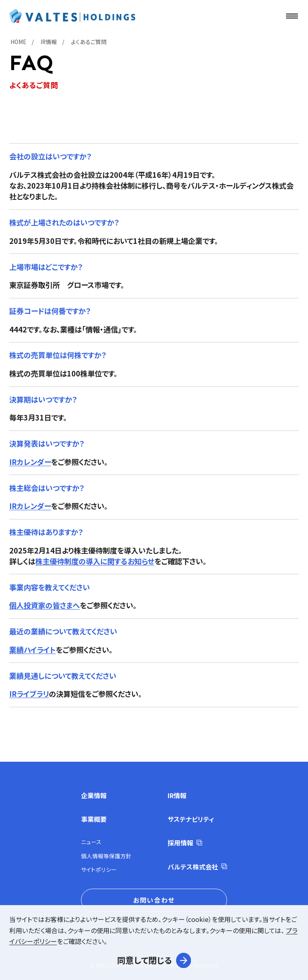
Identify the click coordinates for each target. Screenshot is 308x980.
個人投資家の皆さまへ (45, 605)
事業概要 (94, 819)
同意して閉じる (145, 960)
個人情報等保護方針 (106, 856)
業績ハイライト (32, 650)
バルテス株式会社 (193, 867)
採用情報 (180, 843)
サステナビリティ (191, 819)
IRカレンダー (30, 462)
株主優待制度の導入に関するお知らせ (95, 561)
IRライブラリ (29, 694)
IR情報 (177, 795)
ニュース (91, 842)
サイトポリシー (99, 869)
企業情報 (94, 795)
